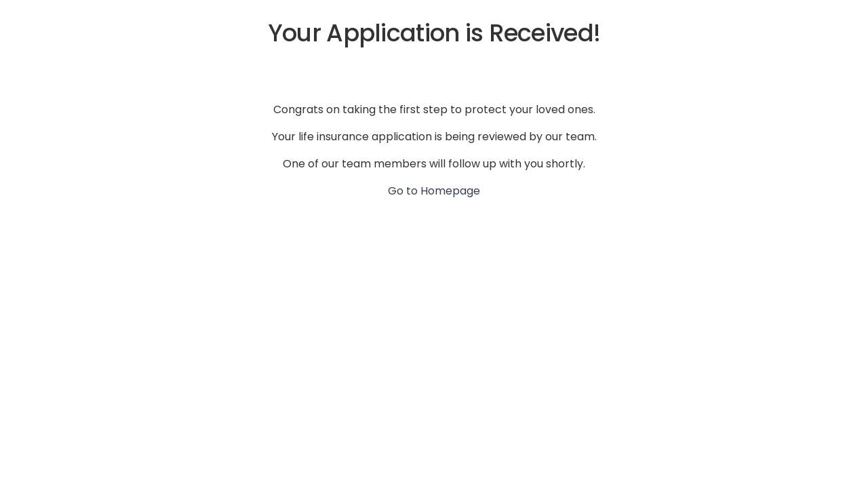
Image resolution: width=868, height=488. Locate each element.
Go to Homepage (434, 191)
